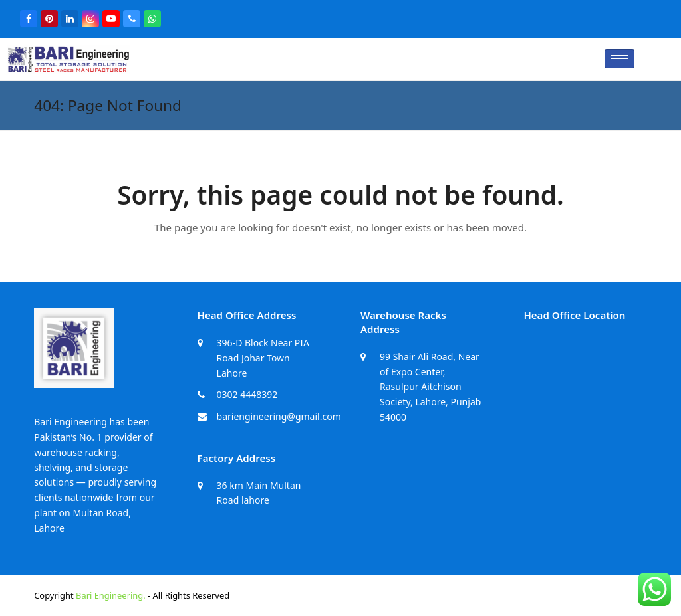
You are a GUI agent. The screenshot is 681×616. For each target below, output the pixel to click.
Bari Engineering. (111, 595)
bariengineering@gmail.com (279, 416)
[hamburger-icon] (619, 59)
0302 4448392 (247, 394)
